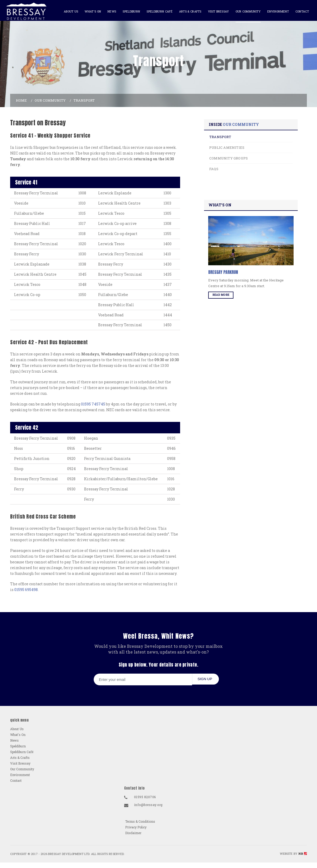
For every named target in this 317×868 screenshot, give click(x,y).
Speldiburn (129, 11)
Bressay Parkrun (232, 296)
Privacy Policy (274, 822)
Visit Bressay (216, 11)
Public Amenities (236, 169)
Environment (276, 11)
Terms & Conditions (279, 816)
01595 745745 (93, 450)
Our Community (246, 11)
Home (21, 120)
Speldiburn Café (157, 11)
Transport (229, 158)
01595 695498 (26, 660)
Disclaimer (272, 828)
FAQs (223, 190)
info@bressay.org (212, 824)
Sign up (204, 758)
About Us (69, 11)
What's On (90, 11)
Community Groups (238, 180)
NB (303, 857)
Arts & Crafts (188, 11)
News (109, 11)
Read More (230, 318)
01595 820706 (209, 816)
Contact (300, 11)
